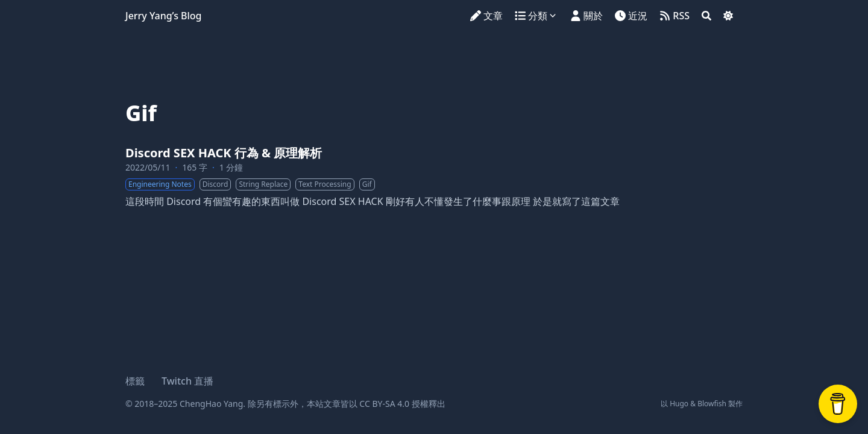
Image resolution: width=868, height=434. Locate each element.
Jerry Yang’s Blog (164, 16)
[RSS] (675, 16)
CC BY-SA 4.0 (384, 404)
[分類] (538, 16)
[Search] (706, 16)
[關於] (587, 16)
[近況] (631, 16)
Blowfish (712, 404)
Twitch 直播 (187, 381)
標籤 (135, 381)
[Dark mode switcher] (728, 16)
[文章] (486, 16)
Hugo (679, 404)
